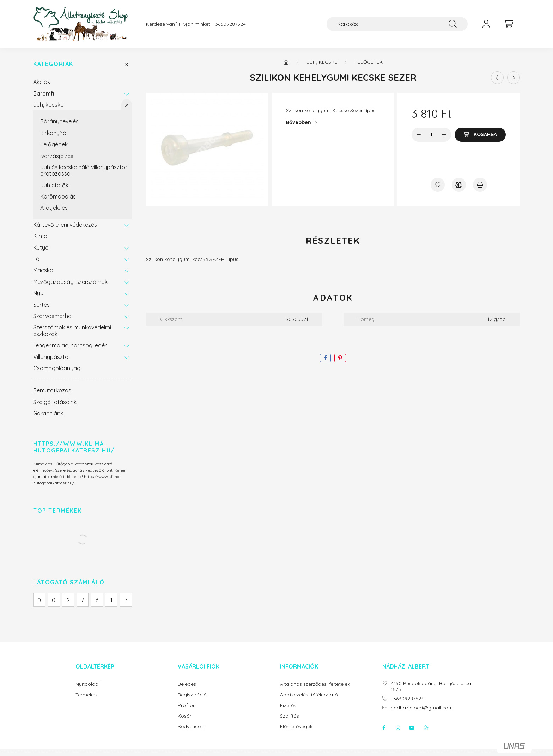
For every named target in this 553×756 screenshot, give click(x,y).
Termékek (87, 695)
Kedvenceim (192, 727)
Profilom (188, 705)
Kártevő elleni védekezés (65, 225)
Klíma (40, 236)
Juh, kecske (48, 105)
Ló (36, 259)
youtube (412, 728)
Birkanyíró (53, 133)
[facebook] (325, 358)
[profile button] (486, 24)
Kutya (41, 248)
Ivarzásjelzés (57, 156)
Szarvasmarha (52, 316)
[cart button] (509, 24)
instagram (398, 728)
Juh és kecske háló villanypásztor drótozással (84, 170)
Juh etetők (54, 185)
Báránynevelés (59, 121)
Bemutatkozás (52, 390)
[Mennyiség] (432, 135)
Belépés (187, 684)
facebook (384, 728)
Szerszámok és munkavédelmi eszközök (72, 330)
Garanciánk (48, 413)
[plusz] (444, 135)
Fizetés (288, 705)
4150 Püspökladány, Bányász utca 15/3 (431, 687)
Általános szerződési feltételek (315, 684)
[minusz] (419, 135)
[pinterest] (340, 358)
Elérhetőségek (296, 727)
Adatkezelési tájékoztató (309, 695)
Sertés (41, 305)
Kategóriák (53, 64)
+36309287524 (229, 24)
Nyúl (39, 293)
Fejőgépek (54, 144)
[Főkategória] (286, 62)
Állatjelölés (54, 208)
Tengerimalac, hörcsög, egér (70, 345)
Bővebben (299, 122)
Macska (43, 270)
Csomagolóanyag (57, 368)
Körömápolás (58, 196)
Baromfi (44, 93)
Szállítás (290, 716)
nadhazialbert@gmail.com (422, 708)
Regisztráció (192, 695)
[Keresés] (397, 24)
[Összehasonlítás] (459, 185)
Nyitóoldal (87, 684)
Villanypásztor (52, 357)
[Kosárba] (480, 135)
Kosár (185, 716)
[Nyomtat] (480, 185)
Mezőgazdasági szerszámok (70, 282)
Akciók (42, 82)
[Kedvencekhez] (438, 185)
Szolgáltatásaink (55, 402)
